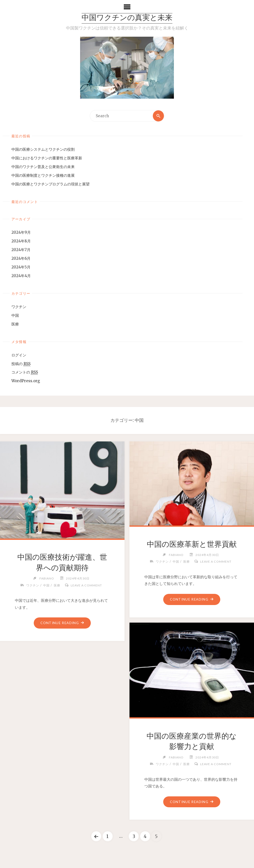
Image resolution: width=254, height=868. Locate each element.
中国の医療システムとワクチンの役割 (43, 149)
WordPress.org (26, 381)
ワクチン (19, 307)
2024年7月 (21, 250)
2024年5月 (21, 267)
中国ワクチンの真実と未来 (127, 18)
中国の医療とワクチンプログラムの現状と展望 (50, 184)
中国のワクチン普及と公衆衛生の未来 (43, 167)
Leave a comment (86, 585)
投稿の (21, 364)
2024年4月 (21, 276)
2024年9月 (21, 232)
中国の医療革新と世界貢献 (192, 544)
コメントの (25, 373)
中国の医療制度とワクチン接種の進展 (43, 175)
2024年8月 (21, 241)
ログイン (19, 355)
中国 (15, 315)
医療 (15, 324)
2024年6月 (21, 258)
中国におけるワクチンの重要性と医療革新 (47, 158)
